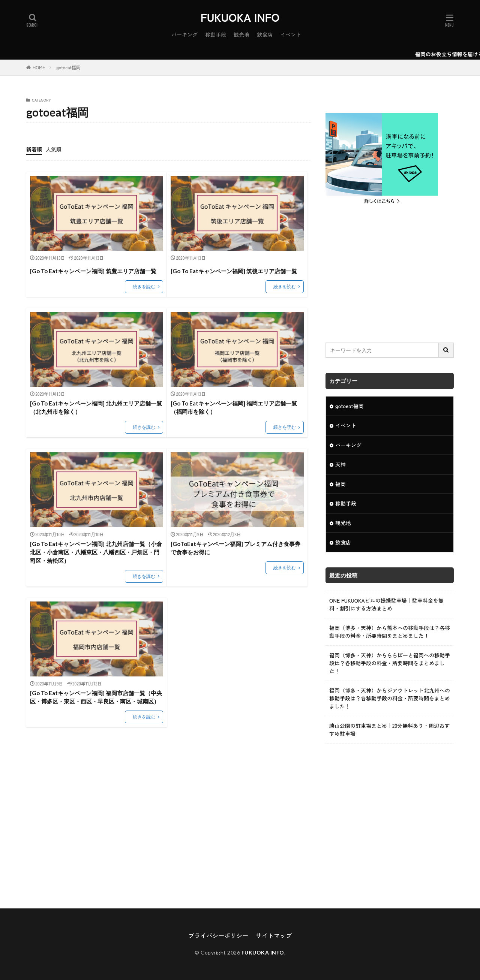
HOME (39, 67)
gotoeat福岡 (68, 67)
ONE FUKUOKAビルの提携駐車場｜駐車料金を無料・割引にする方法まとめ (386, 604)
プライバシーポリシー (218, 935)
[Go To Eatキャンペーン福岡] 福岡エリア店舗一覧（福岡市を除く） (234, 408)
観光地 (241, 34)
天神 (340, 464)
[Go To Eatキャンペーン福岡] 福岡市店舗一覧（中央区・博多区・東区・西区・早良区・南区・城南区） (96, 697)
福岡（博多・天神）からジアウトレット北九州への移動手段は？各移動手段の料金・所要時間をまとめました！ (390, 698)
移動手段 (216, 34)
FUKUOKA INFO (240, 17)
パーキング (184, 34)
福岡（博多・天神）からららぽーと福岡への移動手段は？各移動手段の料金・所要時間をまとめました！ (390, 663)
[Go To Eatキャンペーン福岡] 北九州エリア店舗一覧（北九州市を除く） (96, 408)
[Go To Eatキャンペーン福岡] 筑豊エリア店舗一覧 (93, 271)
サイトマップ (274, 935)
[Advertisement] (390, 275)
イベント (291, 34)
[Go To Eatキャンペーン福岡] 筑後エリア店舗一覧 (234, 271)
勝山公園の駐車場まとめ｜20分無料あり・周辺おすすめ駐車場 (389, 729)
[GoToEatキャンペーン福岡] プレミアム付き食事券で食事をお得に (235, 548)
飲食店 (265, 34)
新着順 (34, 149)
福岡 (340, 484)
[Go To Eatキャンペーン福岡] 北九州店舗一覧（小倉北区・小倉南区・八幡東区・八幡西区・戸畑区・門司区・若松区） (96, 552)
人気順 (54, 149)
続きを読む (144, 287)
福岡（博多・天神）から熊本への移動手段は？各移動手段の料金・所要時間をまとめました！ (390, 632)
